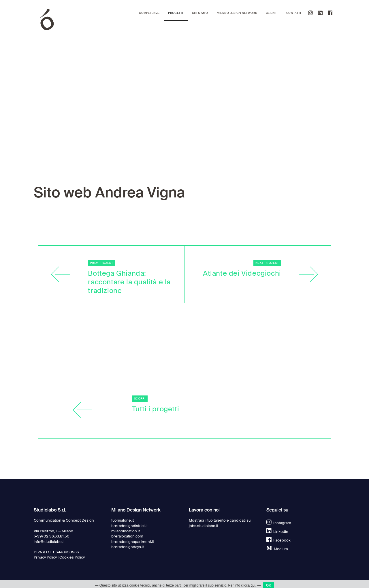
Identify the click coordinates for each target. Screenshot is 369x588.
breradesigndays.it (128, 547)
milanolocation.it (126, 531)
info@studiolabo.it (49, 542)
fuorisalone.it (123, 520)
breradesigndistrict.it (129, 526)
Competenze (149, 13)
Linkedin (277, 532)
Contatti (294, 13)
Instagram (279, 523)
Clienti (272, 13)
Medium (277, 549)
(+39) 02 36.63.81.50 (52, 536)
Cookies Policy (72, 557)
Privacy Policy (45, 557)
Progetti (176, 13)
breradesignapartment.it (133, 542)
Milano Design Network (237, 13)
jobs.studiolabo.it (204, 526)
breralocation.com (127, 536)
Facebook (278, 540)
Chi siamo (200, 13)
